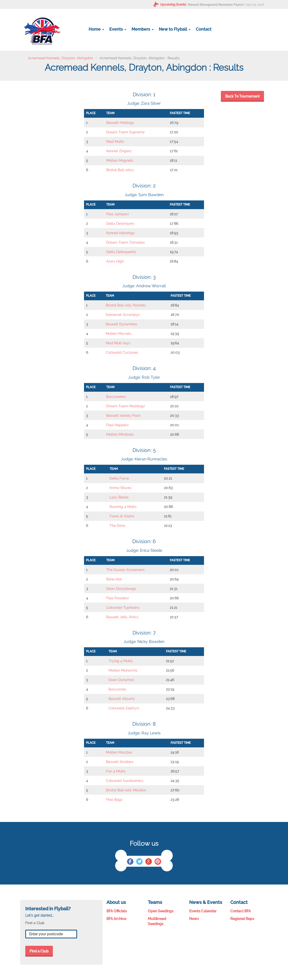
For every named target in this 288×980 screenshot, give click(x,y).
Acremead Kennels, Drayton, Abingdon (60, 58)
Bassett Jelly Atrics (122, 617)
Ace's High (115, 261)
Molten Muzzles (119, 752)
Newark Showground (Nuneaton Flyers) (216, 5)
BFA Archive (116, 919)
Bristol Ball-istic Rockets (126, 305)
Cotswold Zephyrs (124, 708)
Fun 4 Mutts (116, 771)
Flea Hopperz (117, 425)
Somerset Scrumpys (123, 315)
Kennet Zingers (119, 151)
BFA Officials (117, 911)
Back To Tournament (242, 96)
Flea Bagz (114, 799)
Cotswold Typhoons (123, 607)
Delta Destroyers (120, 223)
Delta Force (119, 478)
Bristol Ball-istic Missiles (126, 790)
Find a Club (39, 951)
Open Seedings (161, 911)
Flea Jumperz (118, 214)
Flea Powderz (118, 598)
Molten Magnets (120, 160)
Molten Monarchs (123, 670)
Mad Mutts (115, 141)
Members (143, 29)
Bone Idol (114, 579)
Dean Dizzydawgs (121, 589)
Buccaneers (116, 397)
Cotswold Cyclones (122, 352)
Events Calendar (203, 911)
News (194, 919)
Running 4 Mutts (123, 507)
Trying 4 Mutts (121, 661)
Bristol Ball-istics (120, 170)
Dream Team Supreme (125, 132)
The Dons (117, 525)
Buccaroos (117, 689)
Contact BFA (241, 911)
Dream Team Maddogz (126, 406)
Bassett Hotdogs (120, 123)
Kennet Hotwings (120, 233)
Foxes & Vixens (122, 516)
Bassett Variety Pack (123, 415)
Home (96, 29)
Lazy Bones (119, 497)
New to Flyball (175, 29)
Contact (204, 29)
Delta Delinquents (121, 252)
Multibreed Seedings (157, 921)
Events (118, 29)
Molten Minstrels (120, 434)
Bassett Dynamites (121, 324)
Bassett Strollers (120, 762)
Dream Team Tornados (125, 242)
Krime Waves (121, 488)
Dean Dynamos (121, 680)
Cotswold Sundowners (125, 781)
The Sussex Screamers (125, 570)
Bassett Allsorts (122, 699)
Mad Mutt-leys (118, 343)
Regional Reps (242, 919)
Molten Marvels (118, 333)
